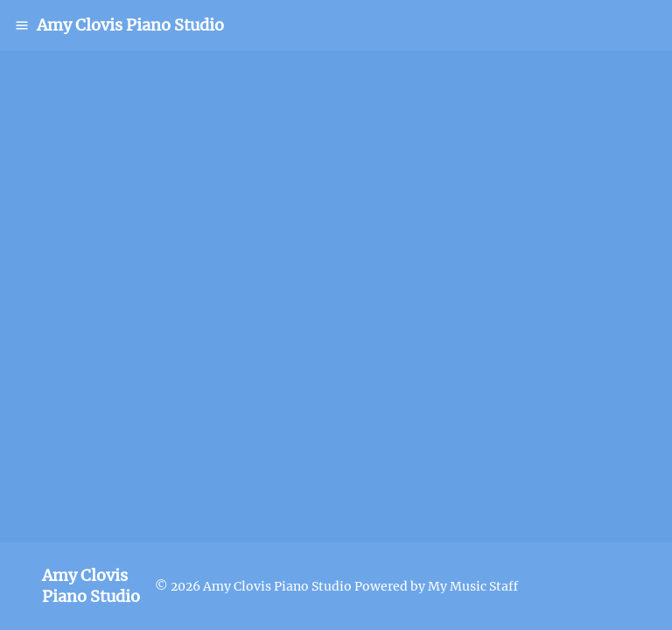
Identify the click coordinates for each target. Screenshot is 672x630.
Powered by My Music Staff (436, 586)
